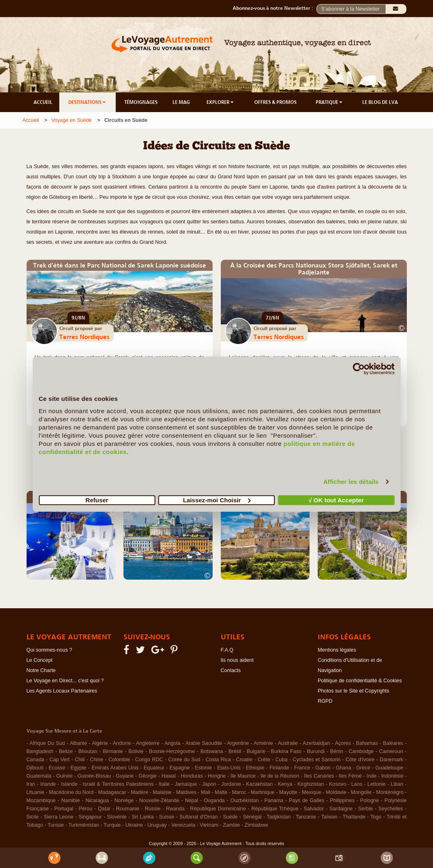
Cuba (281, 760)
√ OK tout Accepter (336, 500)
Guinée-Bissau (94, 776)
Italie (164, 784)
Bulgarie (256, 751)
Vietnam (209, 825)
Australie (288, 743)
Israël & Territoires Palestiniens (118, 784)
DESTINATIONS (87, 102)
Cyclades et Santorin (317, 760)
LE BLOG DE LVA (380, 102)
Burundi (316, 751)
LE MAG (181, 102)
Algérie (100, 743)
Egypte (78, 768)
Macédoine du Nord (71, 792)
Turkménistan (84, 825)
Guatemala (39, 776)
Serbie (366, 809)
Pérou (86, 809)
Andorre (122, 743)
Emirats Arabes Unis (115, 768)
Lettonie (377, 784)
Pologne (370, 801)
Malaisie (162, 792)
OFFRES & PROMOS (275, 102)
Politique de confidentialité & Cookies (360, 681)
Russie (153, 809)
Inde (371, 776)
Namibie (71, 801)
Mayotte (288, 792)
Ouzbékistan (244, 801)
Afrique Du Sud (47, 743)
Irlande (48, 784)
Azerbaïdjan (316, 743)
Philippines (342, 801)
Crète (264, 760)
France (302, 768)
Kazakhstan (259, 784)
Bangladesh (40, 751)
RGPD (325, 701)
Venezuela (183, 825)
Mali (205, 792)
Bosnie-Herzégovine (172, 751)
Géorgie (148, 776)
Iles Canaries (319, 776)
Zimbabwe (256, 825)
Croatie (244, 760)
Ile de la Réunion (280, 776)
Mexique (311, 792)
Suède (230, 817)
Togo (376, 817)
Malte (221, 792)
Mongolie (361, 792)
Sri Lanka (143, 817)
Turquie (112, 825)
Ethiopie (255, 768)
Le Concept (40, 660)
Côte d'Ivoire (360, 760)
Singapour (90, 817)
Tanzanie (306, 817)
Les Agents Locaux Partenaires (62, 691)
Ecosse (57, 768)
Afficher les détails (351, 482)
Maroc (239, 792)
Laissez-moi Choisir (217, 500)
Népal (192, 801)
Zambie (231, 825)
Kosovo (338, 784)
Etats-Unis (229, 768)
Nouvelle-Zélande (159, 801)
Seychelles (390, 809)
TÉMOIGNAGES (141, 102)
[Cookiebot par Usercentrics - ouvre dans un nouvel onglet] (359, 369)
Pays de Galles (307, 801)
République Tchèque (275, 809)
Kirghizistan (311, 784)
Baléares (393, 743)
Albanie (79, 743)
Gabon (323, 768)
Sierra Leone (58, 817)
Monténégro (390, 792)
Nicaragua (97, 801)
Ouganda (214, 801)
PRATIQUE (330, 102)
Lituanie (36, 792)
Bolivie (136, 751)
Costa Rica (218, 760)
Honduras (192, 776)
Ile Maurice (243, 776)
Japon (209, 784)
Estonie (204, 768)
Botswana (212, 751)
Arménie (264, 743)
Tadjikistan (278, 817)
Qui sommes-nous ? (49, 650)
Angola (172, 743)
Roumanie (128, 809)
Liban (397, 784)
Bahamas (367, 743)
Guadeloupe (389, 768)
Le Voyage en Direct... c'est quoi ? (65, 681)
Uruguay (157, 825)
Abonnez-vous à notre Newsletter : (275, 8)
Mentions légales (337, 650)
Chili (80, 760)
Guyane (125, 776)
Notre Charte (41, 670)
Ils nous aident (237, 660)
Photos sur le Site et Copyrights (353, 691)
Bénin (337, 751)
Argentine (238, 743)
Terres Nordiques (84, 337)
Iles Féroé (350, 776)
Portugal (64, 809)
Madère (139, 792)
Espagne (180, 768)
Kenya (285, 784)
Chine (97, 760)
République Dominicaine (218, 809)
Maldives (186, 792)
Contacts (231, 670)
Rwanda (175, 809)
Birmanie (113, 751)
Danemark (391, 760)
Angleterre (148, 743)
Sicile (33, 817)
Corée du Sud (184, 760)
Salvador (314, 809)
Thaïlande (354, 817)
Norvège (124, 801)
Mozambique (41, 801)
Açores (343, 743)
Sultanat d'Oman (199, 817)
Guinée (64, 776)
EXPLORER (221, 102)
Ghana (343, 768)
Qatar (104, 809)
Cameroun (391, 751)
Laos (357, 784)
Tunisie (56, 825)
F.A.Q (227, 650)
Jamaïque (186, 784)
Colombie (119, 760)
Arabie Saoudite (204, 743)
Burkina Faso (286, 751)
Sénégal (252, 817)
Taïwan (330, 817)
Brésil (235, 751)
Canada (36, 760)
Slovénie (117, 817)
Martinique (262, 792)
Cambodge (361, 751)
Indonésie (392, 776)
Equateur (154, 768)
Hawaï (169, 776)
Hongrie (217, 776)
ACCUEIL (43, 102)
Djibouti (35, 768)
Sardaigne (341, 809)
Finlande (279, 768)
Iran (31, 784)
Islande (69, 784)
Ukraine (134, 825)
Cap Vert (59, 760)
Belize (66, 751)
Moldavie (336, 792)
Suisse (167, 817)
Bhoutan (88, 751)
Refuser (97, 500)
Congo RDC (149, 760)
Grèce (363, 768)
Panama (274, 801)
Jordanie (231, 784)
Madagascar (112, 792)
